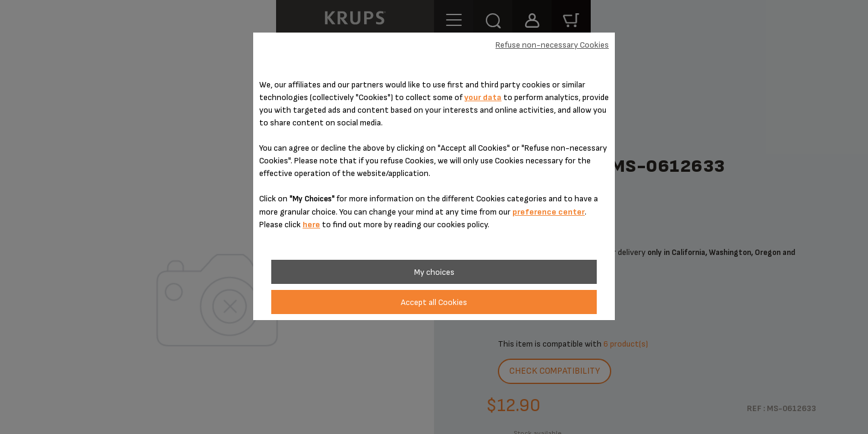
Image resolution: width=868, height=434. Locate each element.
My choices (434, 272)
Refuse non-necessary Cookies (552, 45)
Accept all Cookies (434, 302)
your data (483, 97)
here (311, 225)
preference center (549, 212)
